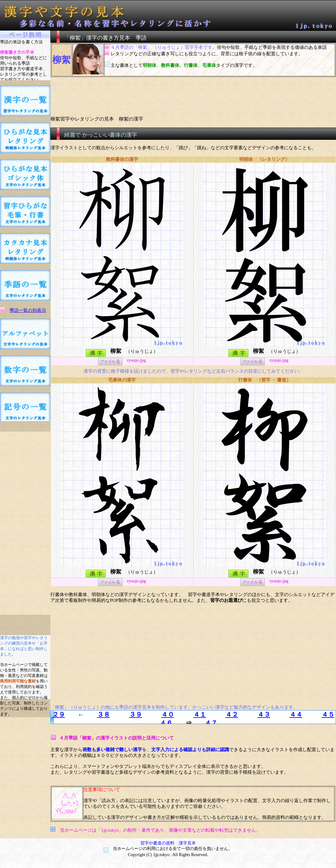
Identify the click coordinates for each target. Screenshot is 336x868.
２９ (59, 714)
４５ (328, 714)
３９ (136, 714)
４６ (166, 723)
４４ (296, 714)
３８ (104, 714)
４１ (200, 714)
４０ (168, 714)
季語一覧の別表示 (28, 310)
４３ (264, 714)
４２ (232, 714)
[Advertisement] (25, 523)
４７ (211, 723)
